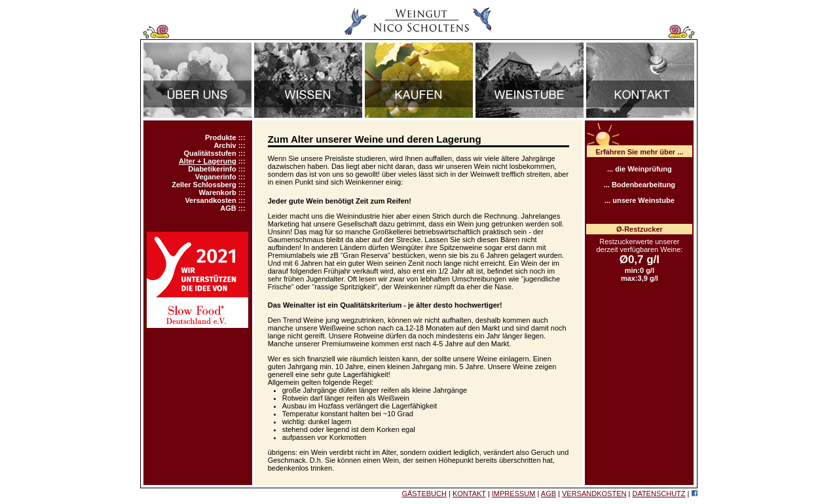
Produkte (221, 137)
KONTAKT (469, 494)
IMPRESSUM (514, 494)
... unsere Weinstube (640, 200)
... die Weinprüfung (640, 169)
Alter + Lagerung (208, 161)
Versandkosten (210, 200)
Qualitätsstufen (210, 153)
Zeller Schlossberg (204, 185)
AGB (228, 208)
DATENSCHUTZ (659, 494)
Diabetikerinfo (212, 169)
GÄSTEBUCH (424, 494)
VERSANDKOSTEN (594, 494)
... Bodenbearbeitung (640, 185)
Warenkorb (218, 192)
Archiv (225, 145)
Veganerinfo (216, 177)
